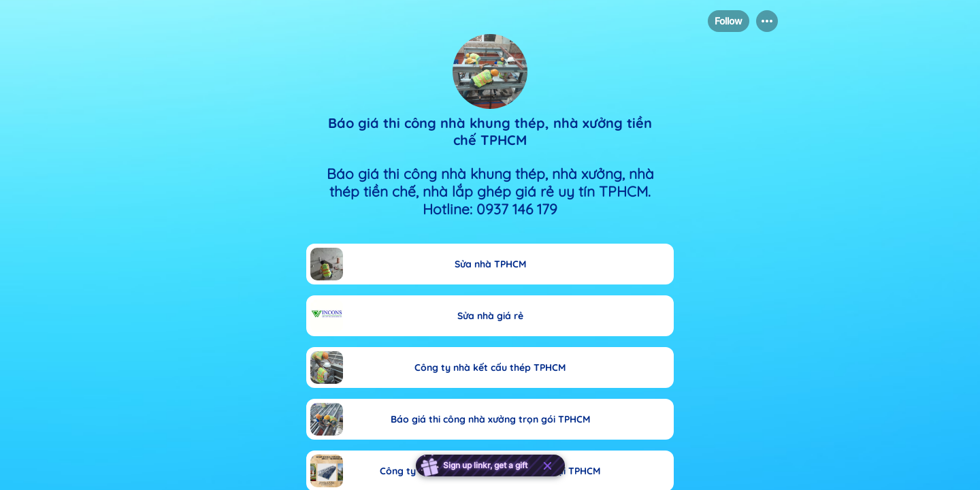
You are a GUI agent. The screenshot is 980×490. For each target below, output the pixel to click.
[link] (490, 264)
